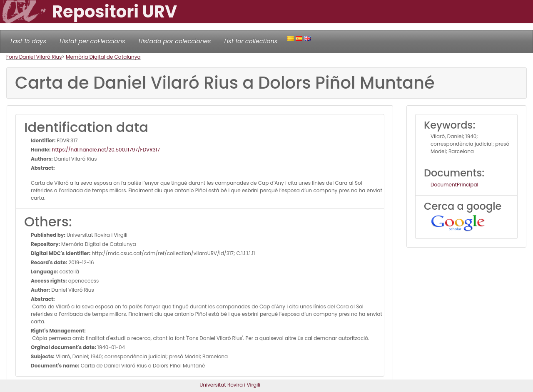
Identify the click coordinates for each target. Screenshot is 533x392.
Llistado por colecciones (175, 41)
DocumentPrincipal (454, 185)
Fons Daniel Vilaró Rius (34, 57)
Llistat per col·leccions (92, 41)
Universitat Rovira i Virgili (230, 385)
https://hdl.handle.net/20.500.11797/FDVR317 (105, 150)
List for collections (251, 41)
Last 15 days (28, 41)
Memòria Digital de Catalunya (103, 57)
